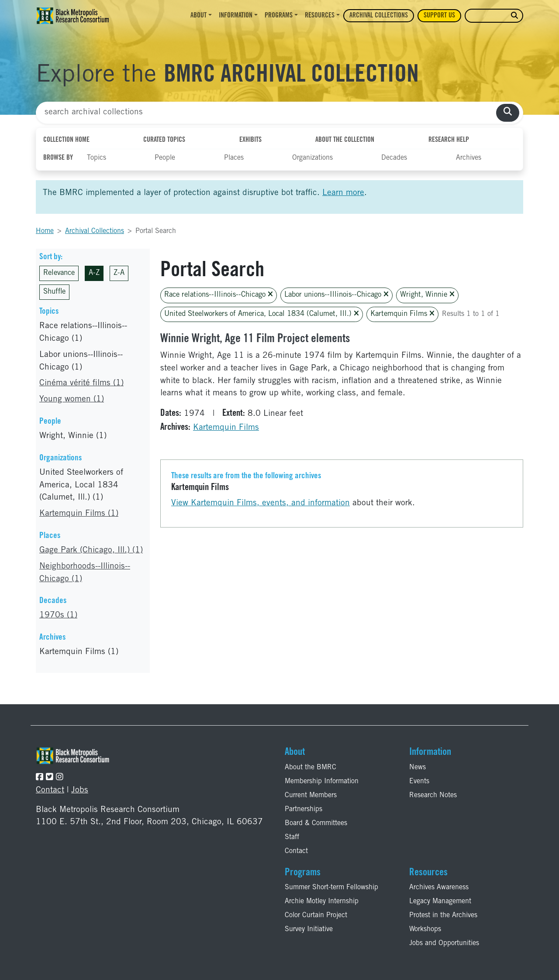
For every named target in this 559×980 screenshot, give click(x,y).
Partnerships (304, 809)
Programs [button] (279, 16)
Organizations (312, 158)
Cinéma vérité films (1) (81, 383)
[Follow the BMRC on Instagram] (60, 778)
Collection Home (66, 140)
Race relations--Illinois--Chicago (219, 295)
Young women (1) (72, 399)
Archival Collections (379, 16)
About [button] (198, 16)
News (418, 768)
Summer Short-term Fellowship (331, 887)
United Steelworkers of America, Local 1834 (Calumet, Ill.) (262, 314)
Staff (292, 837)
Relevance (59, 273)
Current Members (311, 795)
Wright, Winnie (427, 295)
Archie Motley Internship (322, 901)
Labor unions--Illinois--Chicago (336, 295)
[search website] (514, 16)
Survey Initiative (309, 929)
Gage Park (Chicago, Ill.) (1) (91, 550)
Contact (50, 790)
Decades (394, 158)
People (165, 158)
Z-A (119, 273)
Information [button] (236, 16)
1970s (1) (58, 615)
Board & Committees (316, 823)
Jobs (80, 790)
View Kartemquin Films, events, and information (261, 503)
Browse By (58, 158)
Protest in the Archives (443, 915)
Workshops (425, 929)
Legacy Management (440, 901)
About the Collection (345, 140)
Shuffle (54, 292)
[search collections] (508, 113)
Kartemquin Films (402, 314)
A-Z (94, 273)
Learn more (343, 193)
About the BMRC (311, 768)
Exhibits (250, 140)
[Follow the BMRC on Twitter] (50, 778)
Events (419, 781)
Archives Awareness (439, 887)
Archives (469, 158)
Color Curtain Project (316, 915)
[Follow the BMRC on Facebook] (40, 778)
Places (234, 158)
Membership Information (322, 781)
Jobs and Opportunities (444, 943)
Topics (97, 158)
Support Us (439, 16)
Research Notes (433, 795)
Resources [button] (320, 16)
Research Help (449, 140)
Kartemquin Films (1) (79, 514)
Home (45, 231)
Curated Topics (164, 140)
